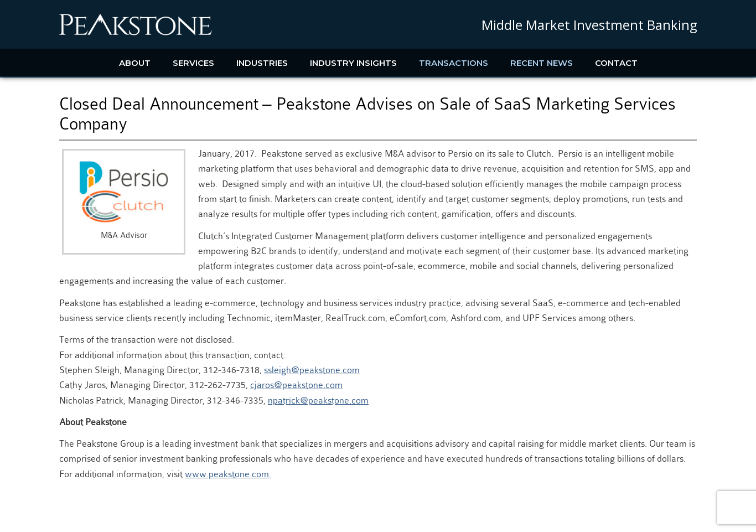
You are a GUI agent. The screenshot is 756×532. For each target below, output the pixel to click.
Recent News (542, 63)
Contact (616, 63)
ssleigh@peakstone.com (312, 370)
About (135, 63)
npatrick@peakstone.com (318, 401)
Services (193, 63)
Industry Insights (353, 63)
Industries (262, 63)
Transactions (454, 63)
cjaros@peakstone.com (296, 385)
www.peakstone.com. (228, 474)
